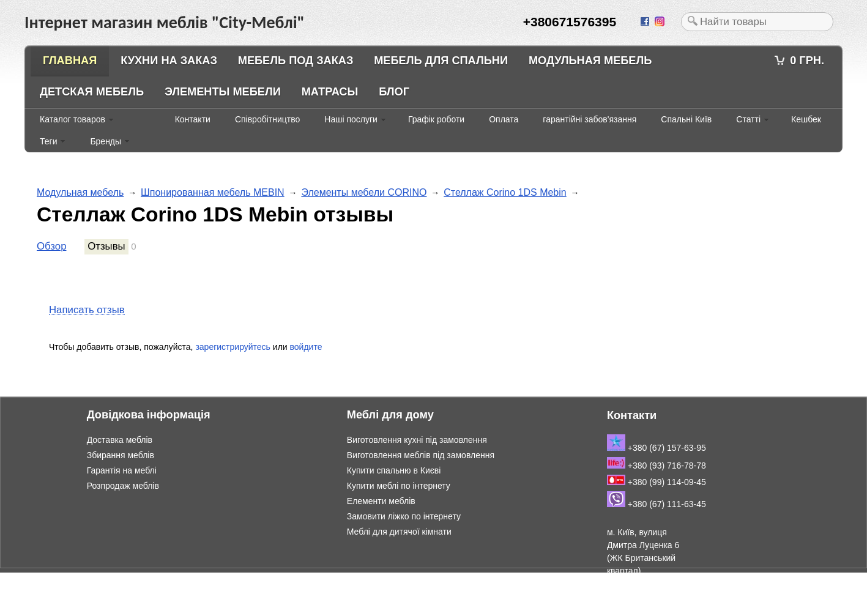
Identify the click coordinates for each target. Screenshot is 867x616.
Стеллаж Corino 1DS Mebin (505, 192)
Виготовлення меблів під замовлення (421, 455)
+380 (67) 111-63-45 (657, 504)
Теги (48, 141)
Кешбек (806, 119)
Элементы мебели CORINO (364, 192)
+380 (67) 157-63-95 (657, 448)
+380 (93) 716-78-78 (657, 466)
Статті (748, 119)
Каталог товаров (73, 119)
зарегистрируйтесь (233, 347)
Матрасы (330, 92)
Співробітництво (267, 119)
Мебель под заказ (296, 61)
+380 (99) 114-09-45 (657, 482)
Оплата (504, 119)
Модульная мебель (590, 61)
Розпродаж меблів (123, 486)
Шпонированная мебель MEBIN (213, 192)
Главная (70, 61)
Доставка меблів (120, 440)
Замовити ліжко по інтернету (404, 516)
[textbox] (757, 22)
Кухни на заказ (169, 61)
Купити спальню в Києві (394, 470)
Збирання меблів (121, 455)
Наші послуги (351, 119)
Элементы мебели (223, 92)
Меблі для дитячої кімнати (399, 532)
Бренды (106, 141)
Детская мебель (92, 92)
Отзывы (106, 246)
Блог (394, 92)
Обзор (51, 246)
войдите (306, 347)
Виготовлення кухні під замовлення (417, 440)
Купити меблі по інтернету (399, 486)
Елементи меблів (381, 501)
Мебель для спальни (441, 61)
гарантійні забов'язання (590, 119)
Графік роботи (436, 119)
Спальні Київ (686, 119)
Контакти (193, 119)
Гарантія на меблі (122, 470)
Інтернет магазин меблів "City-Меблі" (128, 579)
